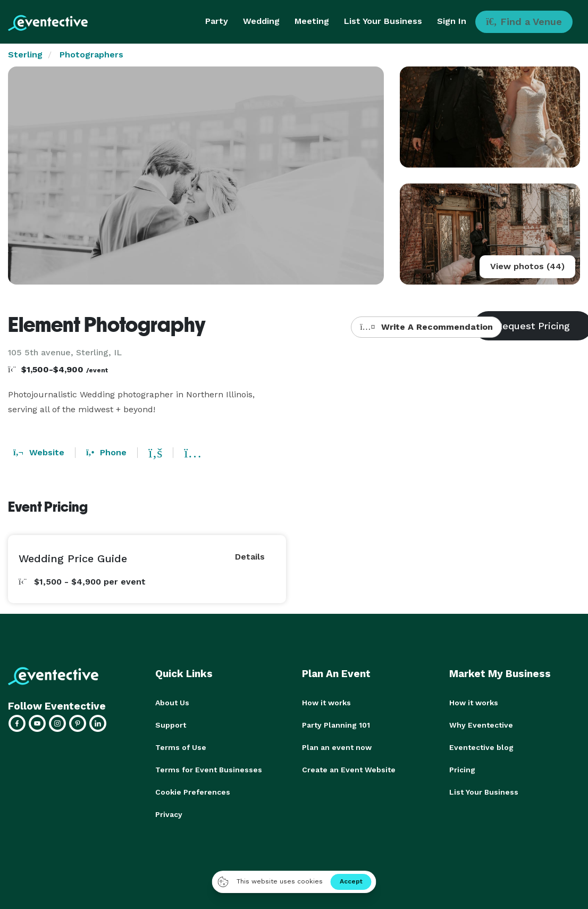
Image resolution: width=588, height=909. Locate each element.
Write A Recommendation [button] (426, 327)
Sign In (452, 21)
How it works (326, 703)
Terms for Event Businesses (209, 770)
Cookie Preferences (193, 792)
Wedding (261, 21)
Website (39, 452)
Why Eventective (481, 725)
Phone (106, 452)
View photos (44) (527, 266)
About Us (172, 703)
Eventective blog (481, 747)
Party (217, 21)
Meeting (312, 21)
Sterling (25, 55)
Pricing (462, 770)
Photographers (91, 55)
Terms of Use (181, 747)
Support (171, 725)
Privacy (169, 814)
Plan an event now (337, 747)
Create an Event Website (349, 770)
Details (250, 557)
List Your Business (383, 21)
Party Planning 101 (336, 725)
